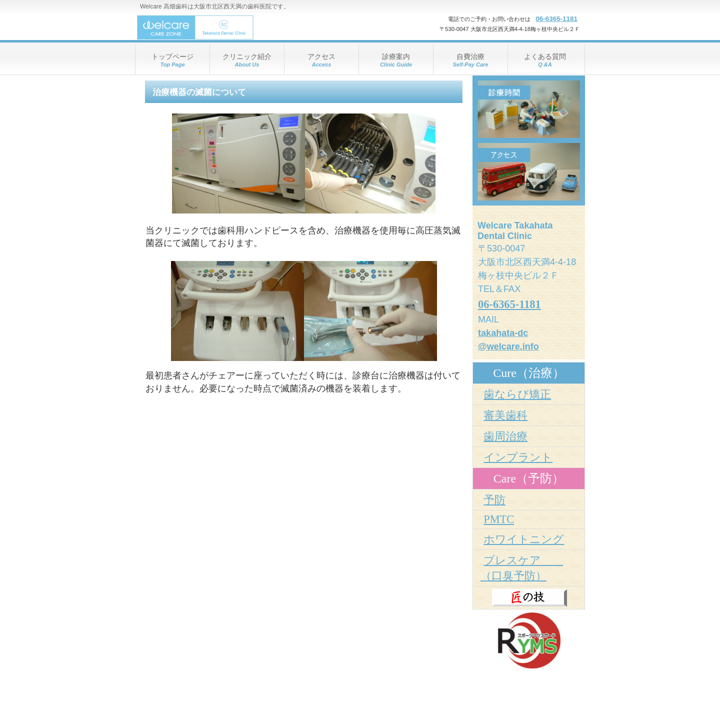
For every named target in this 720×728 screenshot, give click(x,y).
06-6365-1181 (556, 19)
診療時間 (529, 109)
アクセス (529, 172)
